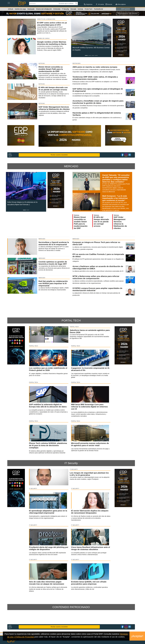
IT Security (71, 463)
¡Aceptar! (137, 636)
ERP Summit (125, 9)
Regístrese (88, 4)
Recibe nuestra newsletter (59, 155)
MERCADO (71, 166)
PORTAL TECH (71, 320)
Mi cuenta (100, 4)
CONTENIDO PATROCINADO (71, 607)
